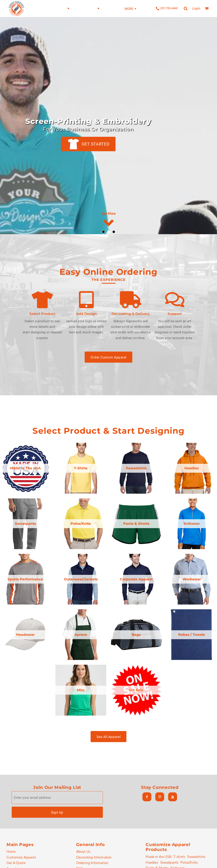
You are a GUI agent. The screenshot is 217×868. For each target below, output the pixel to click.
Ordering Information (92, 863)
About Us (83, 852)
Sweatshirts (196, 857)
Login (196, 8)
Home (11, 852)
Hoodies (152, 863)
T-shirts (179, 857)
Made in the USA (159, 857)
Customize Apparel (21, 857)
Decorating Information (94, 857)
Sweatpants (169, 863)
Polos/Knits (189, 863)
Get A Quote (16, 863)
